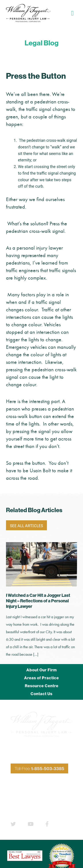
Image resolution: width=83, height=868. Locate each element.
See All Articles (26, 525)
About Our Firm (42, 670)
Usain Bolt (40, 470)
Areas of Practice (41, 678)
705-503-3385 (48, 784)
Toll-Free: (39, 768)
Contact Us (41, 694)
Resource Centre (42, 686)
